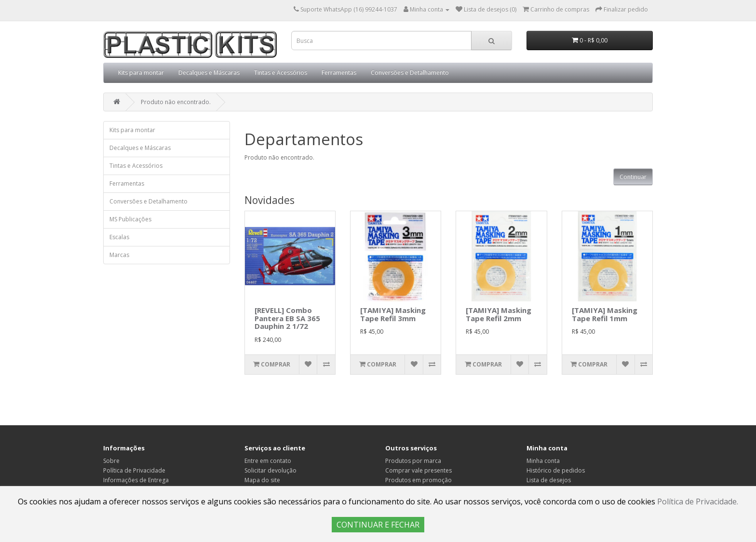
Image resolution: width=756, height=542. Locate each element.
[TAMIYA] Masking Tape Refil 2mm (499, 314)
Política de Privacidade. (698, 501)
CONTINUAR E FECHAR (378, 525)
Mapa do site (262, 480)
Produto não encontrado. (176, 102)
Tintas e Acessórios (281, 73)
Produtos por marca (413, 461)
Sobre (111, 461)
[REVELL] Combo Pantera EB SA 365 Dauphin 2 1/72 (287, 318)
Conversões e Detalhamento (410, 73)
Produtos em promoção (418, 480)
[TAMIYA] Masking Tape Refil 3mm (393, 314)
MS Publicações (130, 219)
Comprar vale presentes (418, 470)
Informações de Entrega (136, 480)
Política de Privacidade (134, 470)
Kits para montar (141, 73)
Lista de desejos (549, 480)
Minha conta (543, 461)
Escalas (119, 237)
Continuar (633, 177)
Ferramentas (339, 73)
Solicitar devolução (270, 470)
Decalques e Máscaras (209, 73)
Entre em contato (268, 461)
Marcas (119, 255)
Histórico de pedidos (556, 470)
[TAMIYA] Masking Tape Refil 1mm (605, 314)
